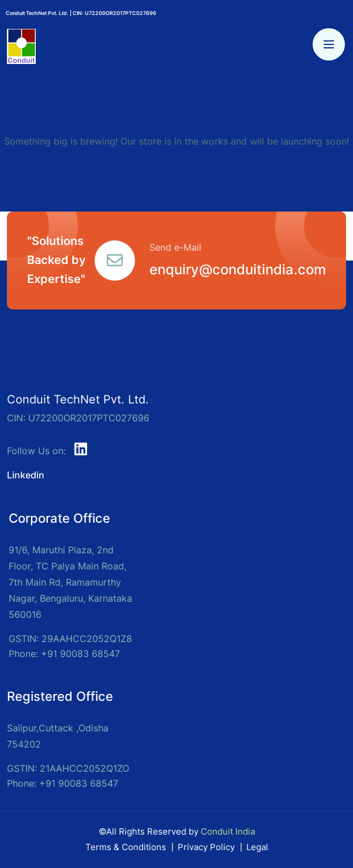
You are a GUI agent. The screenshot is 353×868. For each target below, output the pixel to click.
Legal (257, 847)
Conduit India (228, 831)
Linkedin (26, 475)
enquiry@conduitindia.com (238, 269)
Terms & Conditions (126, 847)
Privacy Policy (206, 847)
